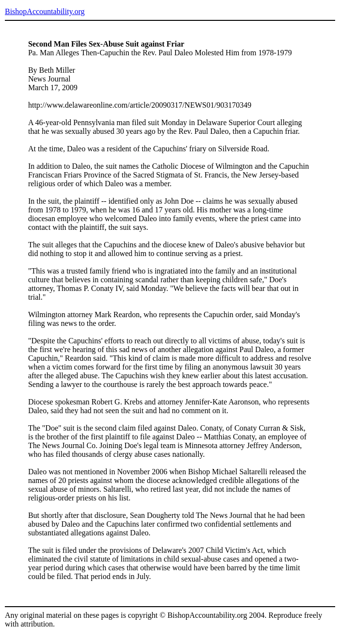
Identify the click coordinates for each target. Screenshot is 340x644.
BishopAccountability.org (45, 11)
